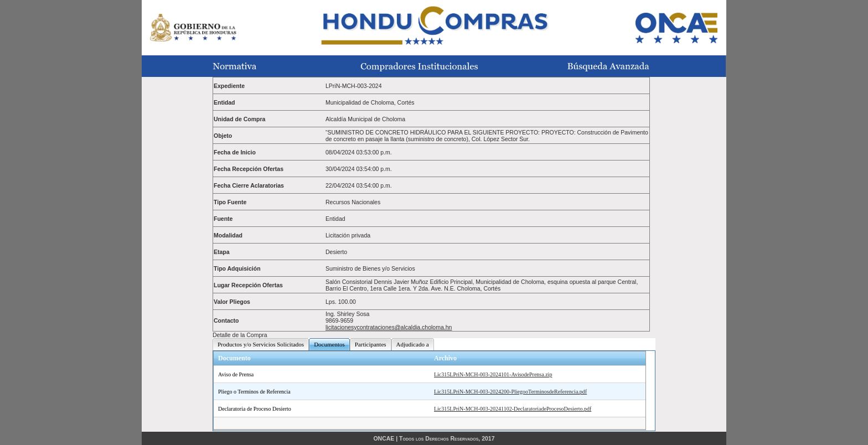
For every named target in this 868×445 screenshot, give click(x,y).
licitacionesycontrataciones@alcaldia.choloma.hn (389, 327)
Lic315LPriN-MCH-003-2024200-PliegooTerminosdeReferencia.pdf (510, 392)
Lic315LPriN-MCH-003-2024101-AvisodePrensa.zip (493, 374)
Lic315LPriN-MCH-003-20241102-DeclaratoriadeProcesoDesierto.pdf (513, 409)
